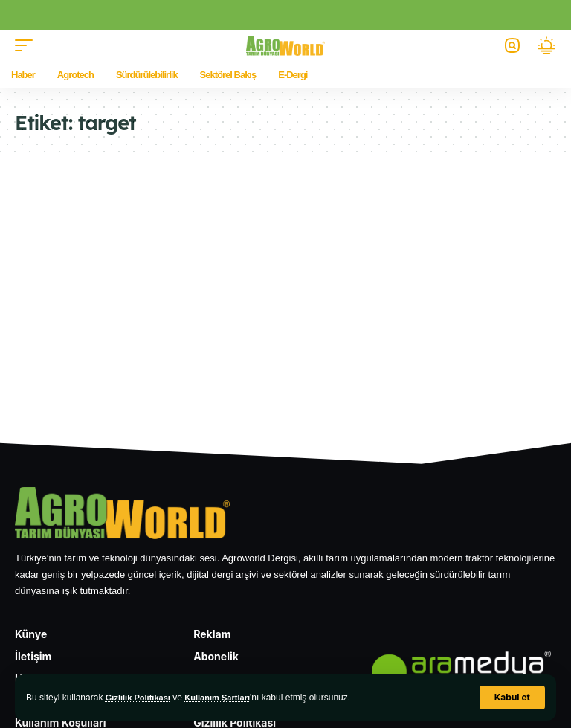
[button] (512, 698)
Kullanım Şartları (226, 698)
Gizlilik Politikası (141, 698)
